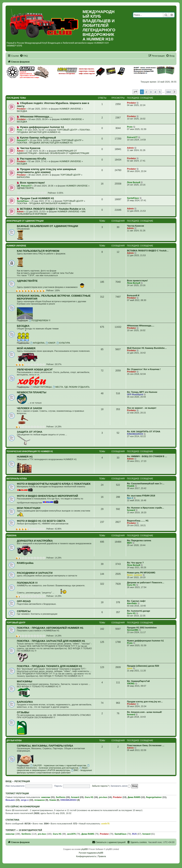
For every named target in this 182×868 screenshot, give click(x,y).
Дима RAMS (134, 797)
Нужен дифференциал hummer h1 (42, 127)
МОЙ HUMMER (26, 348)
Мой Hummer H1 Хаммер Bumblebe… (147, 348)
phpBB (84, 849)
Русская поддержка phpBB (91, 853)
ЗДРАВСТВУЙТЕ (25, 188)
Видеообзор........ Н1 (138, 521)
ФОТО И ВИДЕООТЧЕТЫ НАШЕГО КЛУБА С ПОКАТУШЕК (54, 484)
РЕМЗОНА (12, 536)
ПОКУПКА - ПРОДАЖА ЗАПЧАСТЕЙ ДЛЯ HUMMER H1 (54, 131)
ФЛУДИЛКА (37, 343)
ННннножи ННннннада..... (36, 117)
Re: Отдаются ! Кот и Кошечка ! (144, 369)
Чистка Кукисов (30, 148)
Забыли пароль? (100, 786)
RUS (134, 834)
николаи (46, 797)
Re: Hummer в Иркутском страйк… (146, 508)
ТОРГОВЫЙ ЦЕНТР (67, 130)
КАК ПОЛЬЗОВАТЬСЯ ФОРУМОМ (38, 251)
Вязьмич (10, 800)
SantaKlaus (23, 201)
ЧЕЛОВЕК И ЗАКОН (29, 408)
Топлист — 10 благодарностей (24, 830)
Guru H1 (131, 585)
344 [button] (169, 92)
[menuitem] (24, 56)
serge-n (25, 800)
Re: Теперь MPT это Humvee (142, 392)
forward (131, 510)
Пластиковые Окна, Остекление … (146, 745)
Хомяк (53, 800)
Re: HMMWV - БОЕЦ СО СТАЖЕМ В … (147, 456)
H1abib (131, 486)
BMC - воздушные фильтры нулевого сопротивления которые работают (54, 771)
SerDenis (61, 797)
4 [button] (155, 92)
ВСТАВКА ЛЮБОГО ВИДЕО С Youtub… (148, 251)
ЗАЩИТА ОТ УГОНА (30, 432)
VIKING (131, 683)
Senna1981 (133, 630)
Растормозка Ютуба (33, 159)
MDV (129, 543)
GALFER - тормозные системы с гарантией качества (58, 765)
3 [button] (151, 92)
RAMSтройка (25, 563)
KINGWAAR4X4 (135, 434)
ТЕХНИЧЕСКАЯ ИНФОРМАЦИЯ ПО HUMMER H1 (30, 451)
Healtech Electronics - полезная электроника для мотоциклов (53, 767)
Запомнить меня (120, 786)
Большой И (133, 295)
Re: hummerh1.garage (139, 611)
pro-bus (103, 797)
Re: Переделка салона (139, 540)
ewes (130, 668)
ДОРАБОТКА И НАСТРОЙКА (35, 541)
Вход (8, 781)
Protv (20, 130)
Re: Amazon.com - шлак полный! (144, 712)
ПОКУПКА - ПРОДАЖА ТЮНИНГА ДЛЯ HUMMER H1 (50, 666)
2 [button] (146, 92)
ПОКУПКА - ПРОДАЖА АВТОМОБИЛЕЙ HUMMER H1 (44, 203)
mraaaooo (40, 800)
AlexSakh (132, 603)
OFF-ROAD (24, 601)
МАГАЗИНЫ (25, 681)
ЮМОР (51, 343)
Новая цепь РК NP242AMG (141, 573)
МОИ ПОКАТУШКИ (29, 508)
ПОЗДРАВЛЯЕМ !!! (39, 320)
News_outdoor (135, 575)
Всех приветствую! (32, 183)
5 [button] (160, 92)
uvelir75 (105, 824)
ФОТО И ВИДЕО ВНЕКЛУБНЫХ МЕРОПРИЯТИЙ (47, 496)
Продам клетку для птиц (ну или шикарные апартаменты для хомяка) (46, 171)
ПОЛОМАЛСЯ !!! (27, 583)
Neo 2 (130, 498)
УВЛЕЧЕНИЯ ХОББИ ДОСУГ (35, 370)
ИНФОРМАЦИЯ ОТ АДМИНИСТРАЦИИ (25, 221)
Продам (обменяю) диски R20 (143, 666)
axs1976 (71, 834)
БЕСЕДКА (22, 111)
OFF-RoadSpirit (135, 394)
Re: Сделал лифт (136, 601)
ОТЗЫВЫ (23, 712)
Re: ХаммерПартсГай (138, 681)
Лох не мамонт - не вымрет (142, 408)
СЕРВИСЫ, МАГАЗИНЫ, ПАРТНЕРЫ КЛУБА (45, 746)
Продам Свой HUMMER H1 (37, 198)
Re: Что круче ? (135, 563)
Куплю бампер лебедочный (38, 138)
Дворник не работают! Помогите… (146, 583)
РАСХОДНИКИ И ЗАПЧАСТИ (35, 573)
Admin (20, 151)
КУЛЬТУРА (63, 343)
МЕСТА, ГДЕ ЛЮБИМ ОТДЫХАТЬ (71, 387)
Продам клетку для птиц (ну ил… (145, 702)
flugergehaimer (154, 797)
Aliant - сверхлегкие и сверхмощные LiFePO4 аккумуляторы (53, 769)
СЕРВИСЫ (24, 611)
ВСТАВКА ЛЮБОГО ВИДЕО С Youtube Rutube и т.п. (53, 209)
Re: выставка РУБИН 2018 (141, 496)
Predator (21, 109)
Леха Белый (134, 182)
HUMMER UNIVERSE (70, 109)
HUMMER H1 (25, 457)
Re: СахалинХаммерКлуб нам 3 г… (146, 484)
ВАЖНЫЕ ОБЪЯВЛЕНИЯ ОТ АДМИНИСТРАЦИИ (64, 153)
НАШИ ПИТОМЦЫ (41, 387)
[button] (135, 92)
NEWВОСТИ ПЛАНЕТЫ (32, 392)
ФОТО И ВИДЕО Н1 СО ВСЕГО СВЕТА (41, 521)
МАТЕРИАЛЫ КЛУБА (17, 479)
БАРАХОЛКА (23, 177)
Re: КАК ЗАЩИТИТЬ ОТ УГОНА (144, 432)
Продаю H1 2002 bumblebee (142, 628)
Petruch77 (22, 140)
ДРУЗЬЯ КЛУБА (14, 741)
